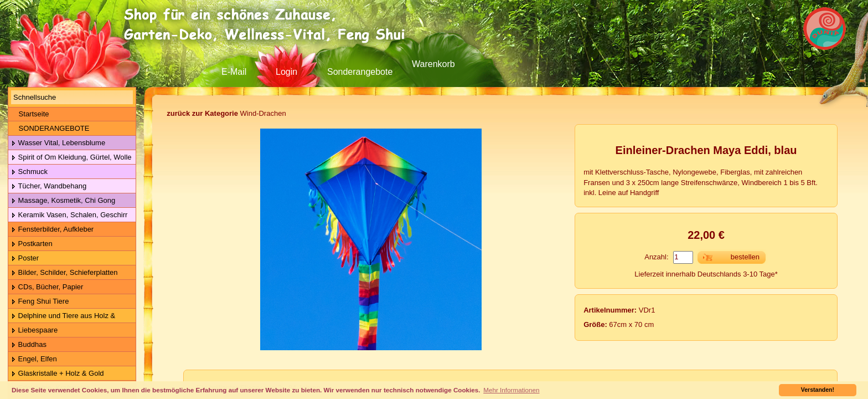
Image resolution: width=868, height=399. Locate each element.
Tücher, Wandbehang (49, 186)
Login (286, 72)
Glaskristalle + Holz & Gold (58, 374)
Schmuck (29, 172)
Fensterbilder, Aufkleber (52, 230)
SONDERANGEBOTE (50, 128)
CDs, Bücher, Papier (47, 287)
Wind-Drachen (226, 113)
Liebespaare (34, 331)
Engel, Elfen (34, 359)
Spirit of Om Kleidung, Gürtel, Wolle (71, 158)
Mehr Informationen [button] (511, 390)
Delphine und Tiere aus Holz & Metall (62, 316)
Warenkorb (433, 64)
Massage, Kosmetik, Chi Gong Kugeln (62, 201)
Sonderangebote (360, 72)
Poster (25, 259)
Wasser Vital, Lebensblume (58, 143)
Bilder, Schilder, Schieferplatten (64, 273)
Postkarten (32, 244)
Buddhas (29, 345)
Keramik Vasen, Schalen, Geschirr (69, 215)
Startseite (30, 114)
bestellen (745, 257)
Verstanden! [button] (818, 390)
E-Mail (234, 72)
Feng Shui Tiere (40, 302)
